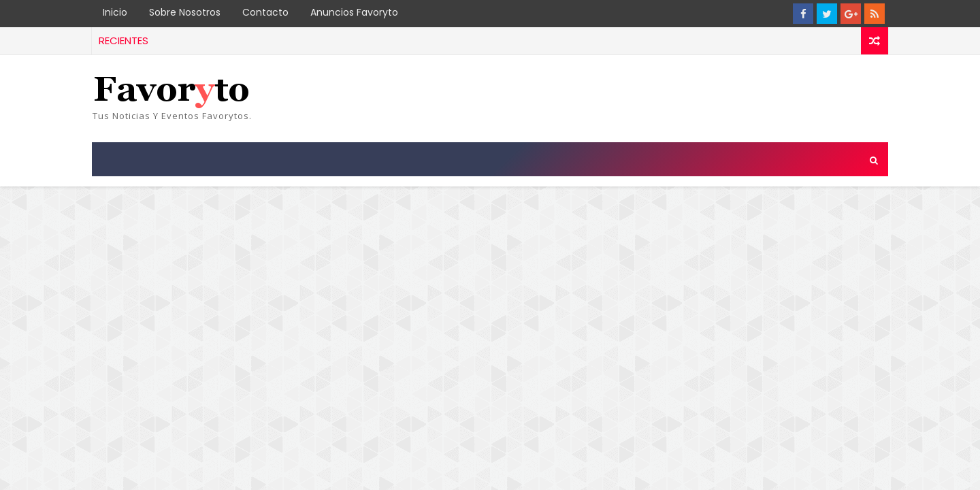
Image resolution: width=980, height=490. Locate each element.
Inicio (115, 12)
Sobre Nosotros (185, 12)
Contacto (265, 12)
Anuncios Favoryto (354, 12)
